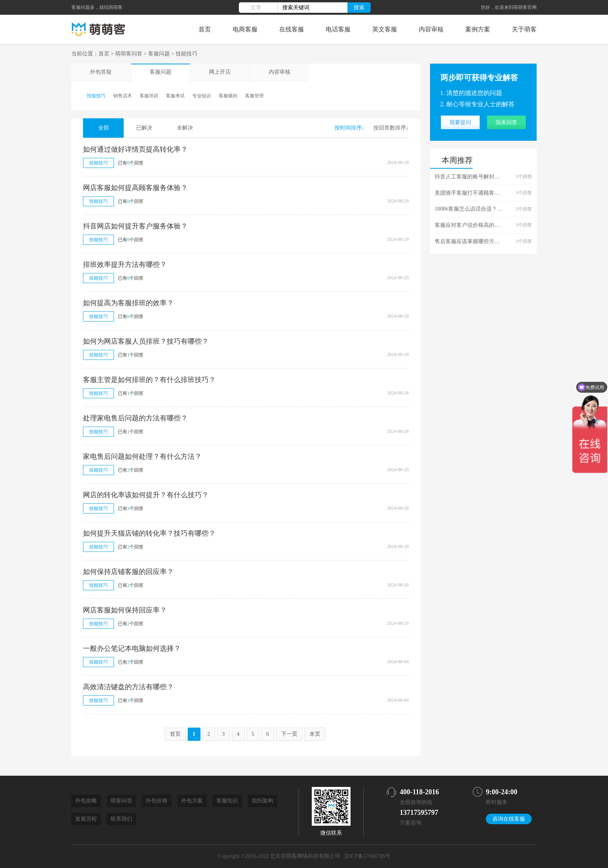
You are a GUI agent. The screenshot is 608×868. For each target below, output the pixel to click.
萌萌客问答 (129, 54)
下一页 (289, 734)
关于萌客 (524, 29)
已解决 (144, 128)
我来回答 (506, 122)
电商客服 (245, 29)
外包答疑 (101, 72)
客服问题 (159, 54)
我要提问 (460, 122)
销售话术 (123, 96)
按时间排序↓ (350, 128)
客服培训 (149, 96)
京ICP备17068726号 (367, 856)
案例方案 (478, 29)
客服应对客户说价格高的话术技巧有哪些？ (470, 225)
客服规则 (228, 96)
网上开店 (219, 72)
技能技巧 (187, 54)
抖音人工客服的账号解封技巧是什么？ (470, 177)
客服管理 (254, 96)
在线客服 (292, 29)
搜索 (359, 7)
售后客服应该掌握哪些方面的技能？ (470, 241)
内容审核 (431, 29)
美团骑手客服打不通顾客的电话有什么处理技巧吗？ (470, 193)
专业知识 (202, 96)
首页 (205, 29)
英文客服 (385, 29)
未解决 (185, 128)
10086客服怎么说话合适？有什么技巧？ (470, 209)
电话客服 (338, 29)
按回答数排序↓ (391, 128)
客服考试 (175, 96)
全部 (104, 128)
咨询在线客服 (509, 819)
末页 (315, 734)
